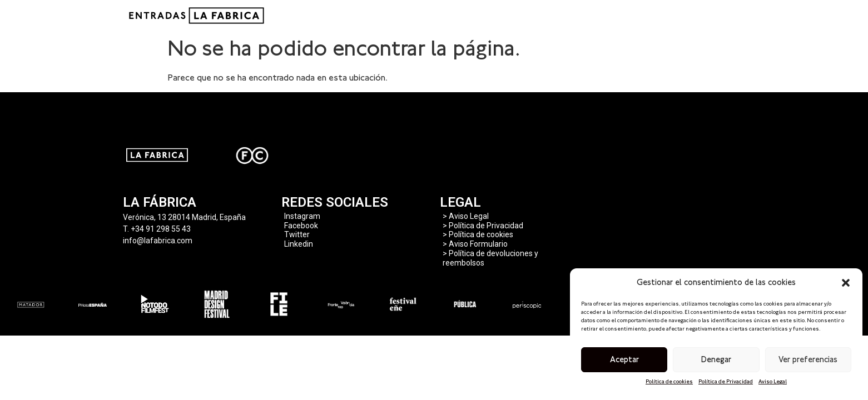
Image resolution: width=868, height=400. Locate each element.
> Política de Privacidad (483, 226)
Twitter (297, 234)
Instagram (302, 216)
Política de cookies (669, 382)
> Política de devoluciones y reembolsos (490, 258)
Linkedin (299, 244)
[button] (846, 283)
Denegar (716, 360)
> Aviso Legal (466, 216)
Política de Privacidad (726, 382)
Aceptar (624, 360)
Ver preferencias (808, 360)
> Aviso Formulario (475, 244)
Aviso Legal (773, 382)
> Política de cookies (478, 234)
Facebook (301, 226)
